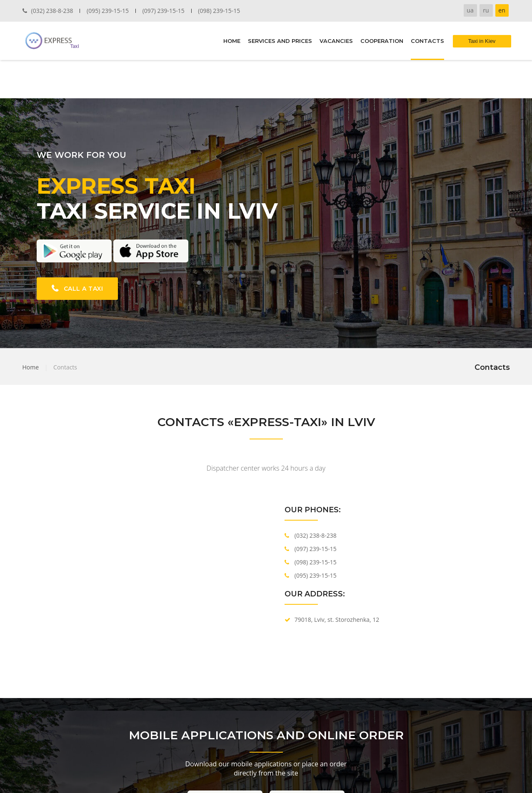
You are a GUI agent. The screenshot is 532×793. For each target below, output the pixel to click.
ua (470, 10)
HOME (232, 41)
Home (31, 367)
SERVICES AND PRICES (280, 41)
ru (486, 10)
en (502, 10)
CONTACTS (427, 41)
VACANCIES (336, 41)
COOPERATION (382, 41)
